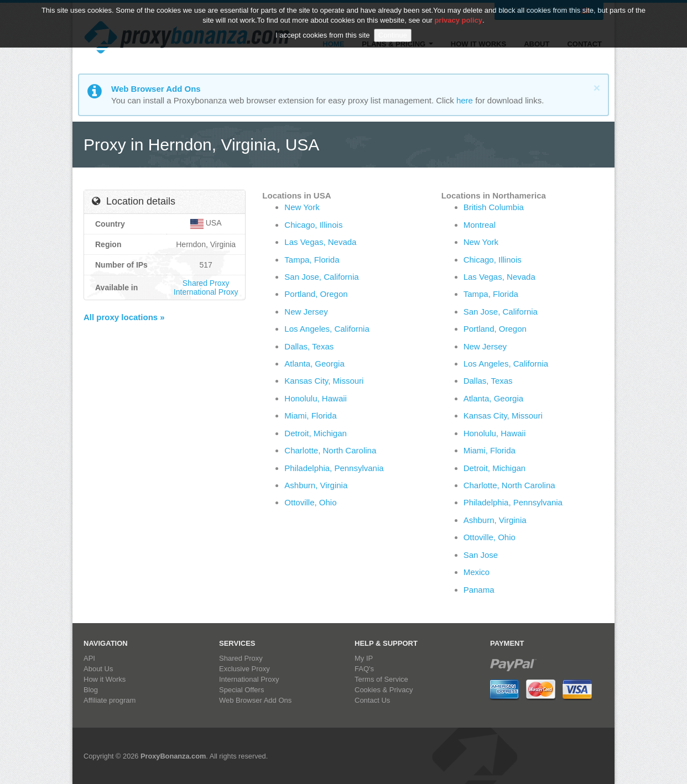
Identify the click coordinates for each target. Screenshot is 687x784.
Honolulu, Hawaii (316, 398)
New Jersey (306, 312)
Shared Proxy (206, 283)
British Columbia (494, 207)
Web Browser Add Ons (255, 700)
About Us (98, 669)
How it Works (478, 44)
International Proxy (206, 292)
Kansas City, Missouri (324, 381)
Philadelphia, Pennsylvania (334, 468)
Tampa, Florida (312, 260)
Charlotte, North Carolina (330, 450)
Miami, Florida (310, 415)
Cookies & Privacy (384, 690)
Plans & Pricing (397, 44)
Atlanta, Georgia (314, 364)
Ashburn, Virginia (316, 485)
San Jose (481, 555)
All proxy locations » (124, 317)
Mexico (477, 572)
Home (333, 44)
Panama (479, 590)
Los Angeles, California (327, 329)
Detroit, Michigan (316, 433)
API (89, 658)
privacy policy (458, 11)
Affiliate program (110, 700)
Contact (584, 44)
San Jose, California (321, 277)
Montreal (480, 225)
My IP (364, 658)
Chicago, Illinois (313, 225)
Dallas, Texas (309, 346)
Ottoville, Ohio (310, 502)
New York (302, 207)
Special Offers (241, 690)
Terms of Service (381, 679)
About (537, 44)
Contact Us (372, 700)
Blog (91, 690)
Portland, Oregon (316, 294)
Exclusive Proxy (244, 669)
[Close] (597, 88)
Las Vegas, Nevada (320, 242)
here (465, 100)
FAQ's (364, 669)
